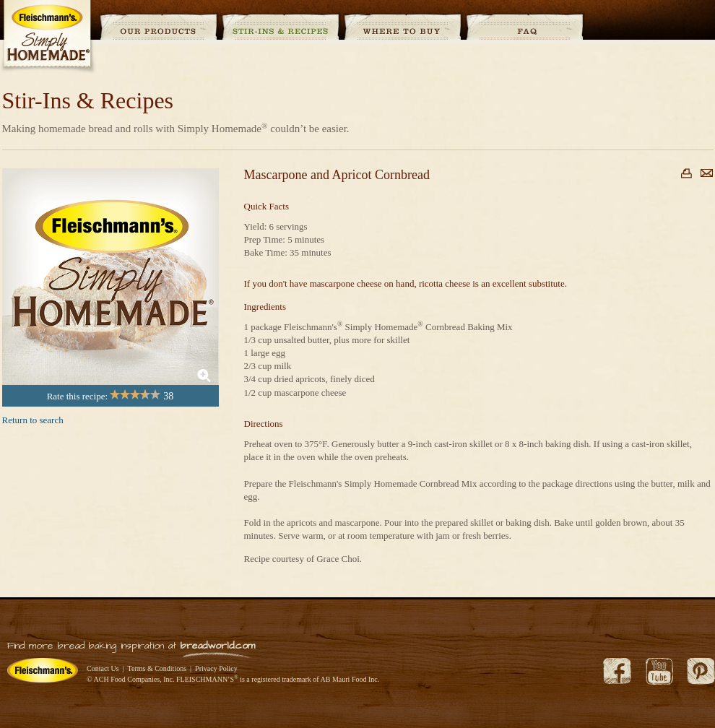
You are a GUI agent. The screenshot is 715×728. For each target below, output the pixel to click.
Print (686, 174)
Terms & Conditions (157, 668)
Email (707, 173)
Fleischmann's (43, 670)
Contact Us (103, 668)
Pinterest (701, 671)
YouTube (659, 671)
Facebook (617, 671)
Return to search (33, 420)
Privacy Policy (216, 668)
